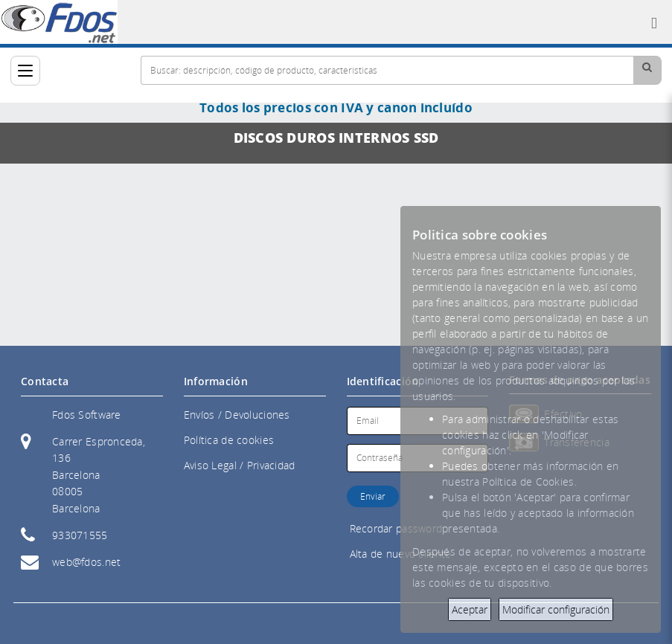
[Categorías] (25, 71)
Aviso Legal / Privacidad (240, 465)
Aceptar (470, 609)
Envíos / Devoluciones (237, 415)
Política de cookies (229, 440)
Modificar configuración (556, 609)
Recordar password (396, 528)
